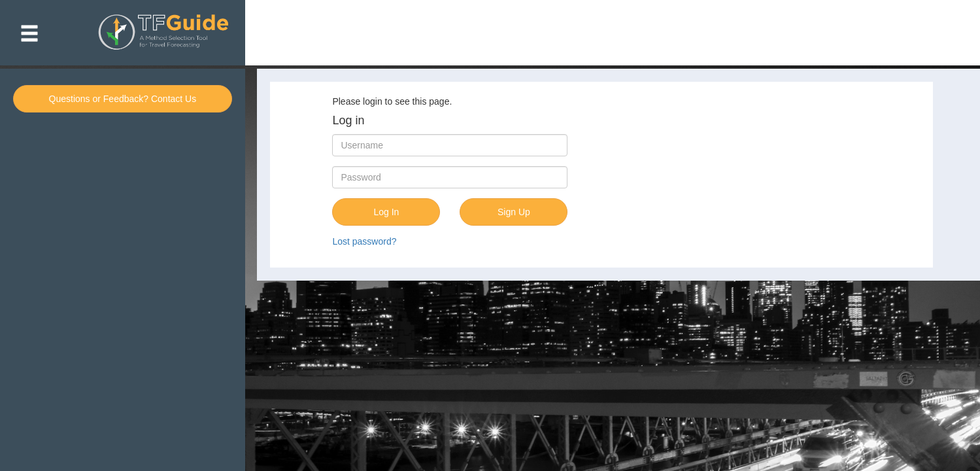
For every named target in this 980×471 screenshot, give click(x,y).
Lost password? (364, 241)
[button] (29, 33)
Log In (386, 212)
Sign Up (514, 212)
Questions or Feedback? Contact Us (123, 99)
